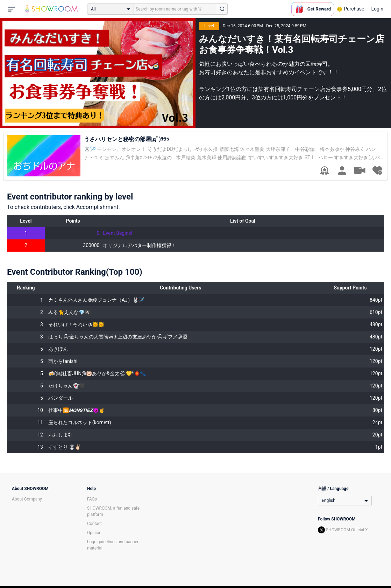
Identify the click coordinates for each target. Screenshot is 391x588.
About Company (27, 499)
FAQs (92, 499)
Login (377, 9)
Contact (94, 524)
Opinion (94, 533)
